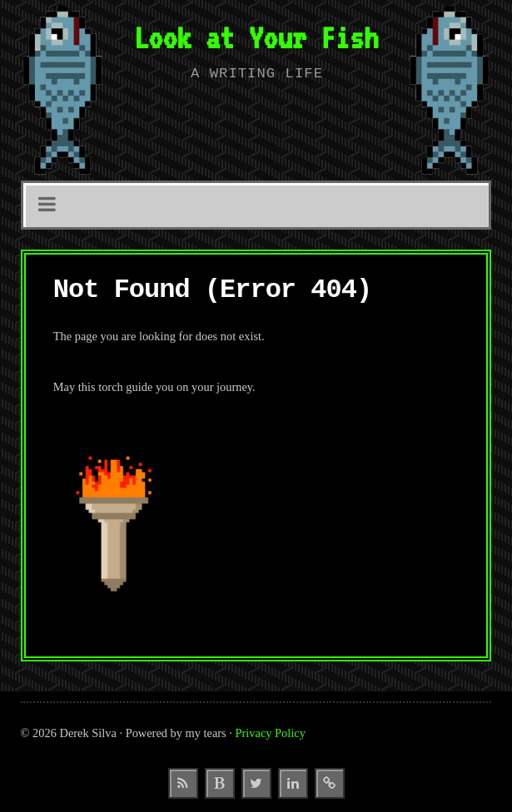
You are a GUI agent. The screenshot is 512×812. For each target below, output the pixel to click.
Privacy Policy (271, 733)
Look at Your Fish (256, 37)
